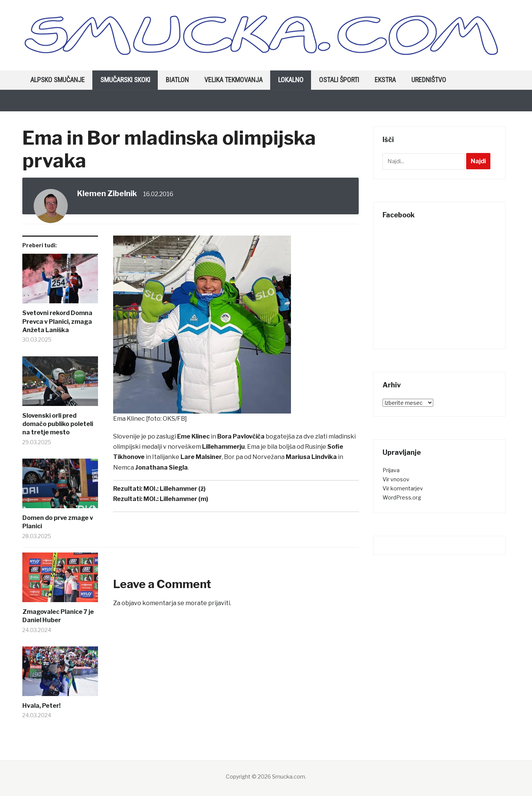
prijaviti (219, 603)
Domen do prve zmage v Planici (58, 522)
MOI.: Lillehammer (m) (176, 499)
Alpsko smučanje (58, 80)
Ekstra (385, 80)
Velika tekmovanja (233, 80)
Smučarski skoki (125, 80)
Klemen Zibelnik (107, 194)
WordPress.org (402, 497)
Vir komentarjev (403, 488)
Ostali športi (339, 80)
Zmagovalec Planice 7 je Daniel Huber (58, 616)
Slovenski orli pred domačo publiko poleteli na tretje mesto (58, 424)
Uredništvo (429, 80)
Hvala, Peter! (41, 706)
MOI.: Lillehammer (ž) (174, 489)
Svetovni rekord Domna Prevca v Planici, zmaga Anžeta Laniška (57, 322)
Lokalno (291, 80)
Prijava (391, 470)
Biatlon (177, 80)
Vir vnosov (396, 479)
